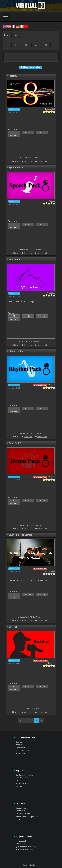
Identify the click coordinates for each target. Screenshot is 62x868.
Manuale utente (22, 778)
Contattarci (21, 811)
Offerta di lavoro (23, 814)
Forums (19, 786)
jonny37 (52, 293)
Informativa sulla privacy (27, 817)
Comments (28, 161)
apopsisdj (51, 109)
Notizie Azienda (23, 808)
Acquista (20, 745)
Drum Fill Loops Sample (20, 535)
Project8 (13, 76)
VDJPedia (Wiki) (23, 784)
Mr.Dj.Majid (51, 571)
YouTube (21, 844)
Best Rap (13, 627)
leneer (53, 201)
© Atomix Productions (31, 865)
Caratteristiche (22, 748)
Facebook (21, 841)
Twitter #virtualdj (24, 850)
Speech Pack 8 (16, 168)
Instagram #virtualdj (26, 847)
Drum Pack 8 (15, 443)
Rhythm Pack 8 (16, 351)
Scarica (19, 742)
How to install (42, 161)
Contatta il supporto (24, 775)
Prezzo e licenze (23, 751)
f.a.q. (18, 781)
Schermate (20, 753)
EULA (18, 819)
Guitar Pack (14, 260)
